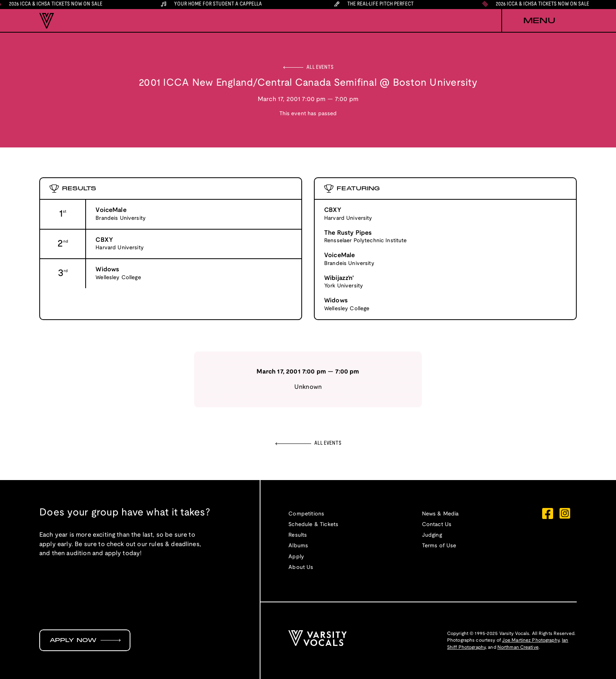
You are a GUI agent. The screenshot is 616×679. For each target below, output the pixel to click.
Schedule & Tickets (313, 525)
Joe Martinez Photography (531, 640)
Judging (432, 535)
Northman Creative (518, 647)
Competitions (306, 514)
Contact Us (437, 525)
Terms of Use (439, 546)
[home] (47, 21)
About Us (301, 568)
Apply (296, 557)
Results (298, 535)
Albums (298, 546)
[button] (539, 21)
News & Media (440, 514)
